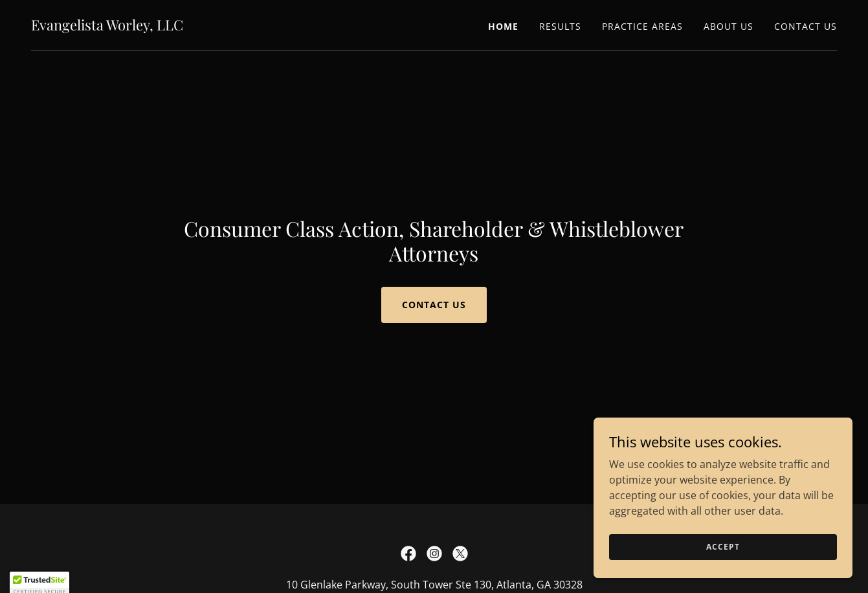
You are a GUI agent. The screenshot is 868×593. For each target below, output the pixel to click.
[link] (107, 27)
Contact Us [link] (806, 26)
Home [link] (503, 26)
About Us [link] (729, 26)
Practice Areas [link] (642, 26)
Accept (723, 547)
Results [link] (560, 26)
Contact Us (434, 305)
